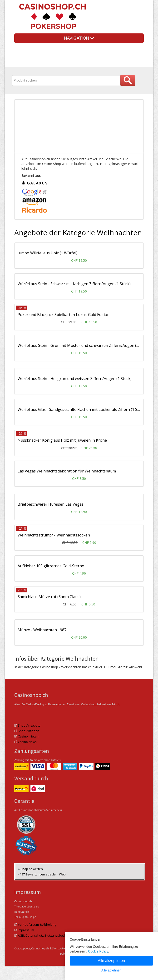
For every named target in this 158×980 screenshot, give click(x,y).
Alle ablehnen (111, 970)
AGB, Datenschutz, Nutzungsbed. (42, 935)
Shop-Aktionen (29, 731)
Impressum (26, 930)
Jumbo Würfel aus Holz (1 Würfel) (47, 253)
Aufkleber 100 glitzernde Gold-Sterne (51, 566)
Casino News (27, 742)
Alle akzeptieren (111, 961)
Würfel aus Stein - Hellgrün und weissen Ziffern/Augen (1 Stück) (75, 379)
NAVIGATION (79, 38)
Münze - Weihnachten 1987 (42, 630)
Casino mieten (28, 736)
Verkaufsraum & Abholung (37, 925)
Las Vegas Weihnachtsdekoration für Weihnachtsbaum (67, 471)
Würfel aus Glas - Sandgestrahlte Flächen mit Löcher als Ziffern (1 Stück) (82, 409)
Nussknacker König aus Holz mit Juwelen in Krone (62, 440)
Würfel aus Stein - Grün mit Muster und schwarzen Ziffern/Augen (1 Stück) (84, 345)
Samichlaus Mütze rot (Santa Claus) (49, 597)
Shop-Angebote (29, 725)
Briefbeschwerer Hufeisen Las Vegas (51, 504)
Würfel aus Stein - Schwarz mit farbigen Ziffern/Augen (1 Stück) (74, 284)
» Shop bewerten (31, 869)
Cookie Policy (98, 951)
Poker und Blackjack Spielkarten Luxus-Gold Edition (64, 315)
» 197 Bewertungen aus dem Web (42, 874)
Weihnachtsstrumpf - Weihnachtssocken (54, 535)
